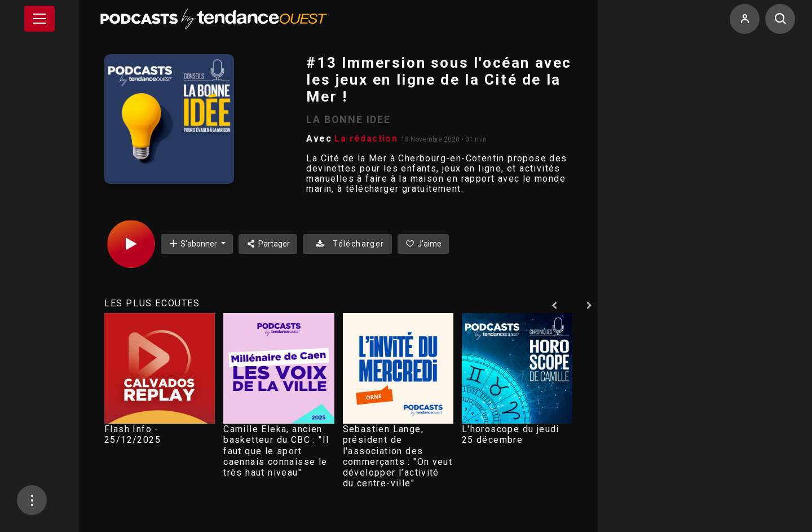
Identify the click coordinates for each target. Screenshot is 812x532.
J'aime (423, 244)
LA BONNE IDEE (348, 119)
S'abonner (193, 243)
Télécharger (347, 244)
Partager (268, 244)
